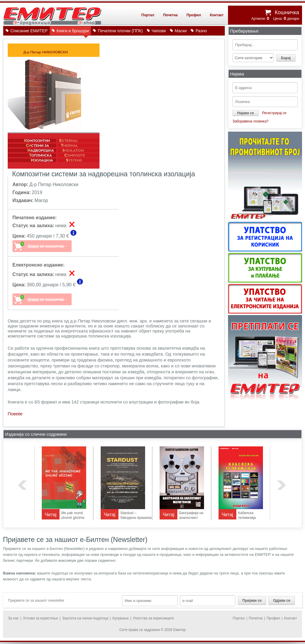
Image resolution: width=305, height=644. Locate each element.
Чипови (159, 31)
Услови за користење (40, 618)
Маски (181, 31)
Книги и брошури (73, 32)
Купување (121, 618)
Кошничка (287, 12)
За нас (13, 618)
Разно (201, 31)
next (282, 485)
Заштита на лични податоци (85, 618)
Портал (148, 15)
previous (23, 485)
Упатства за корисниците (153, 618)
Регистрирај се (274, 113)
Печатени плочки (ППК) (120, 31)
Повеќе (15, 414)
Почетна (170, 15)
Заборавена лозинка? (251, 121)
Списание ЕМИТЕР (29, 31)
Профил (194, 15)
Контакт (217, 15)
